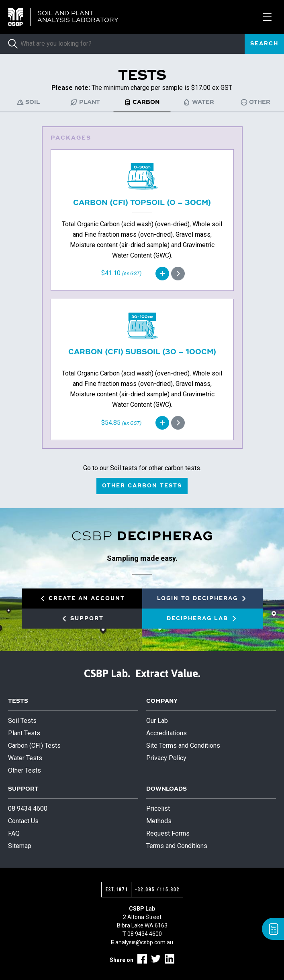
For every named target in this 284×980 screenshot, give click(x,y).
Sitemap (20, 846)
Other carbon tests (142, 486)
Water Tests (25, 758)
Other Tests (25, 770)
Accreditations (167, 733)
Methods (159, 821)
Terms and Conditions (177, 846)
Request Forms (168, 833)
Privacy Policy (166, 758)
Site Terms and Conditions (183, 746)
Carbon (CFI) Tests (34, 746)
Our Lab (157, 721)
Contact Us (23, 821)
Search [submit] (264, 44)
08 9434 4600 (28, 809)
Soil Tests (22, 721)
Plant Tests (24, 733)
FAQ (14, 833)
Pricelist (158, 809)
